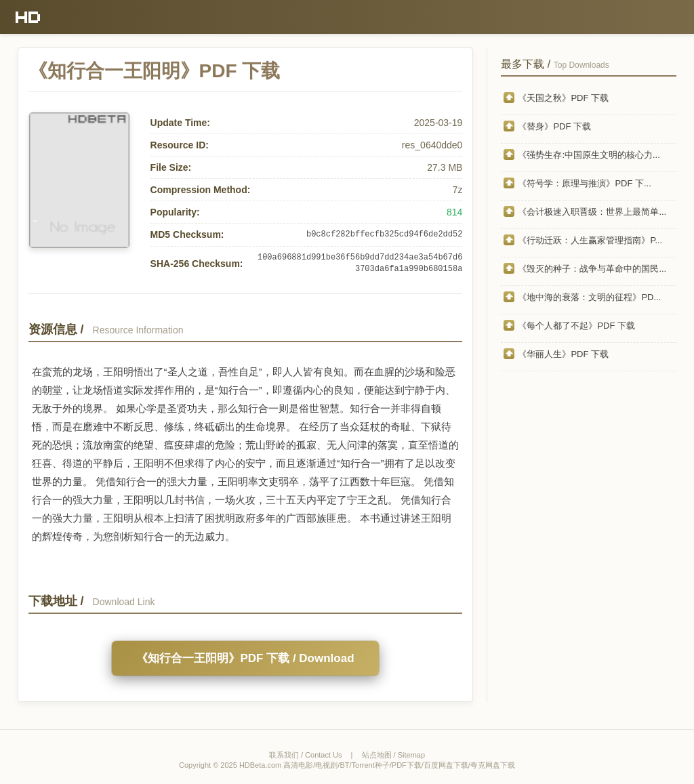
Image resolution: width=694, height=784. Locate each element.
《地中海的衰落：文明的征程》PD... (589, 297)
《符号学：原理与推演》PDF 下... (584, 183)
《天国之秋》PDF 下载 (563, 98)
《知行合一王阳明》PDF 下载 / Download (245, 658)
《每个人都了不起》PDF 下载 (576, 326)
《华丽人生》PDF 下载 (563, 354)
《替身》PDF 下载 (554, 126)
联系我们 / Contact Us (306, 755)
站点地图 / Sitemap (394, 755)
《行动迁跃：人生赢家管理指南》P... (590, 240)
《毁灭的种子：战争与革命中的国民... (592, 269)
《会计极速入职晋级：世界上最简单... (592, 212)
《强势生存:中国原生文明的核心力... (589, 155)
